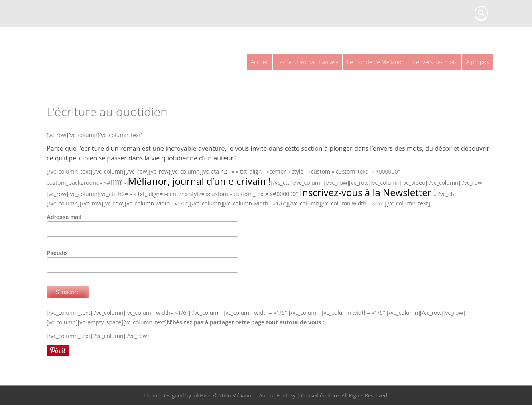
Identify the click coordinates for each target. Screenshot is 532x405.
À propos (478, 62)
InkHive (202, 395)
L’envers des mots (435, 62)
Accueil (260, 62)
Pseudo (57, 253)
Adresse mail (64, 217)
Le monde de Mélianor (375, 62)
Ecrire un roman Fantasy (308, 62)
